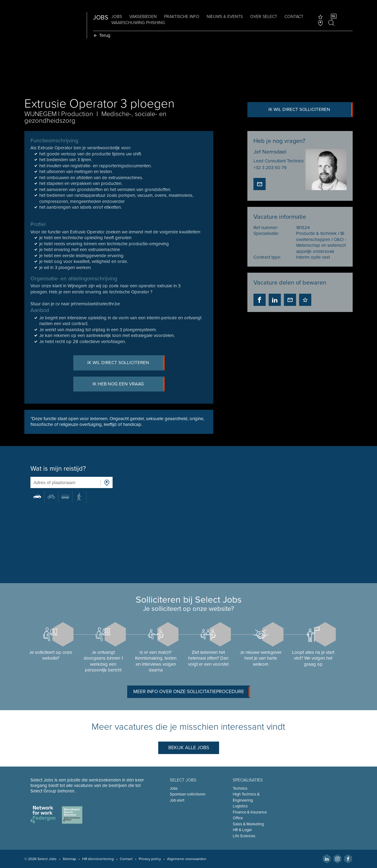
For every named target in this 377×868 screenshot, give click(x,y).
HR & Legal (242, 830)
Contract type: (267, 257)
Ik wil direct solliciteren (310, 110)
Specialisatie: (266, 234)
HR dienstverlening (99, 859)
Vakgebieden (144, 17)
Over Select (264, 17)
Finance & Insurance (250, 812)
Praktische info (182, 17)
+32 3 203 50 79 (270, 168)
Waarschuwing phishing (139, 23)
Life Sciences (244, 836)
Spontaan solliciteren (188, 794)
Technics (240, 788)
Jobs (117, 17)
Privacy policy (150, 859)
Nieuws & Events (225, 17)
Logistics (240, 806)
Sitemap (70, 859)
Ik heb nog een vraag (129, 384)
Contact (295, 17)
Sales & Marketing (248, 824)
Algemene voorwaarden (187, 859)
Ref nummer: (265, 228)
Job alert (177, 800)
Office (238, 818)
